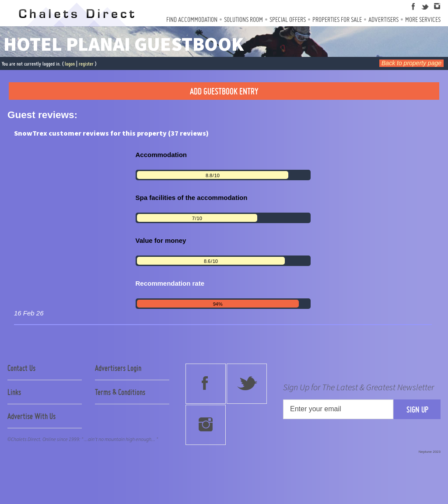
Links (14, 392)
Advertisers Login (118, 368)
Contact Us (21, 368)
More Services (423, 19)
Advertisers (383, 19)
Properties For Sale (337, 19)
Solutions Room (243, 19)
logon (70, 64)
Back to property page (411, 63)
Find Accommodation (192, 19)
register (86, 64)
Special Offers (288, 19)
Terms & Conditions (120, 392)
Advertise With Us (31, 416)
